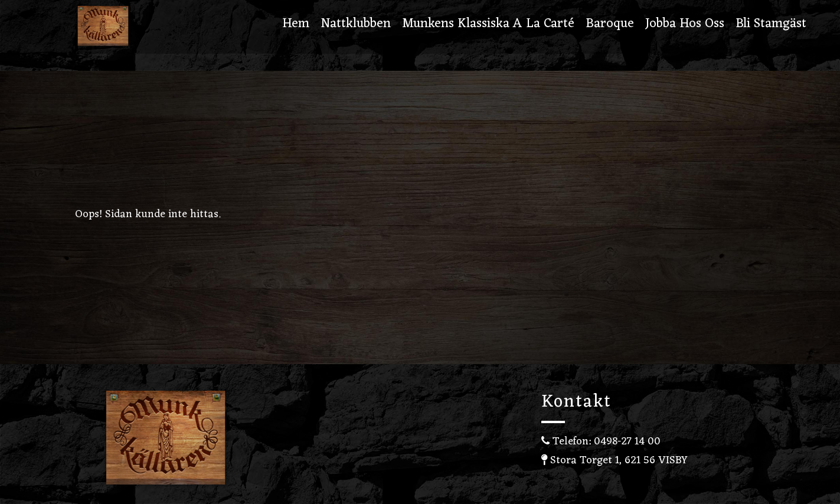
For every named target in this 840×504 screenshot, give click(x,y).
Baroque (610, 25)
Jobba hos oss (685, 25)
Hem (296, 25)
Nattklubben (356, 25)
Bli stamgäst (771, 25)
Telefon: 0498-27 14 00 (601, 441)
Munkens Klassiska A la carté (488, 25)
